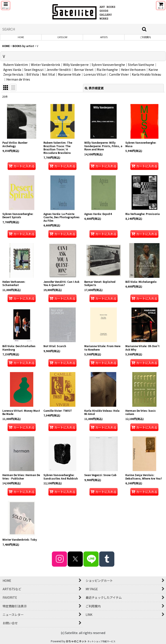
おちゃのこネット (76, 641)
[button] (6, 6)
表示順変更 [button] (94, 88)
